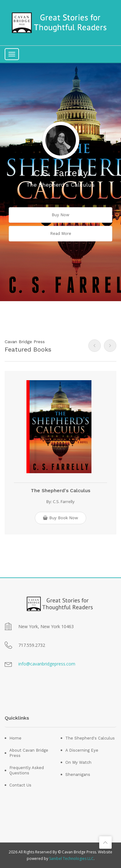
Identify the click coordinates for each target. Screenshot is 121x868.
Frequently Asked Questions (27, 770)
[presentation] (95, 346)
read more (61, 233)
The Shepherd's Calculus (61, 490)
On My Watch (78, 762)
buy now (61, 215)
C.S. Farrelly (64, 502)
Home (15, 738)
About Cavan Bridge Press (29, 753)
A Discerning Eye (82, 750)
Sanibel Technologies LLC (71, 859)
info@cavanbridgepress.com (47, 664)
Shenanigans (78, 775)
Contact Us (20, 785)
